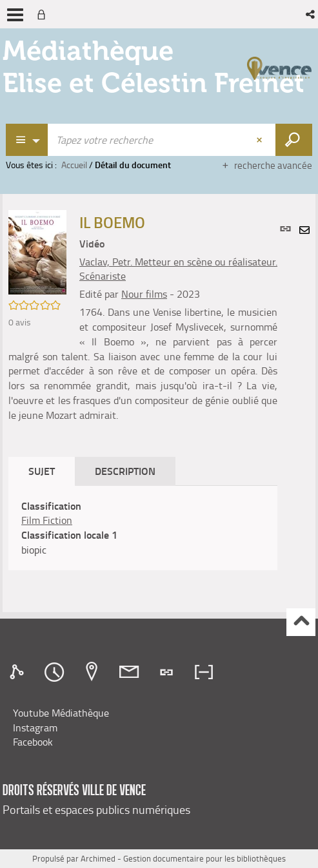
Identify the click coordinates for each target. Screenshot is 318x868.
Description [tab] (125, 471)
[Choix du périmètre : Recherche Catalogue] (27, 140)
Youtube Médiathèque (61, 713)
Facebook (33, 742)
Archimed (98, 858)
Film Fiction (47, 520)
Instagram (35, 728)
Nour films (144, 294)
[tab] (19, 672)
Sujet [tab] (42, 471)
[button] (311, 14)
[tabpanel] (143, 528)
